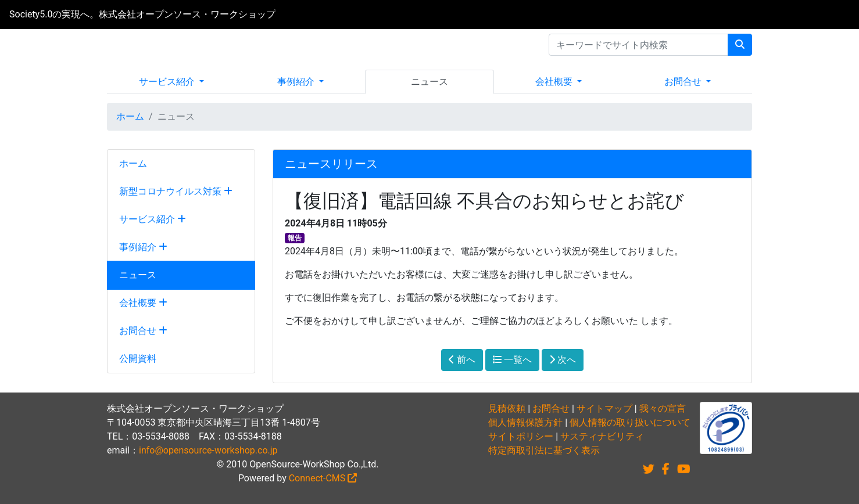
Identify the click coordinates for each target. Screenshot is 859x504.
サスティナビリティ (602, 436)
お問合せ (684, 82)
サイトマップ (604, 408)
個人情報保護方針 (525, 422)
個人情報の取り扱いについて (630, 422)
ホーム (130, 116)
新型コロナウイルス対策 (176, 191)
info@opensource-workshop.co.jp (208, 450)
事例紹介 (297, 82)
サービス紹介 (168, 82)
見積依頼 (507, 408)
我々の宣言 (663, 408)
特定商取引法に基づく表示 (544, 450)
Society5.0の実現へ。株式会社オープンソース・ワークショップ (142, 14)
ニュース (429, 82)
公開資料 (138, 359)
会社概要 (555, 82)
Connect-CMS (323, 478)
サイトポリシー (521, 436)
